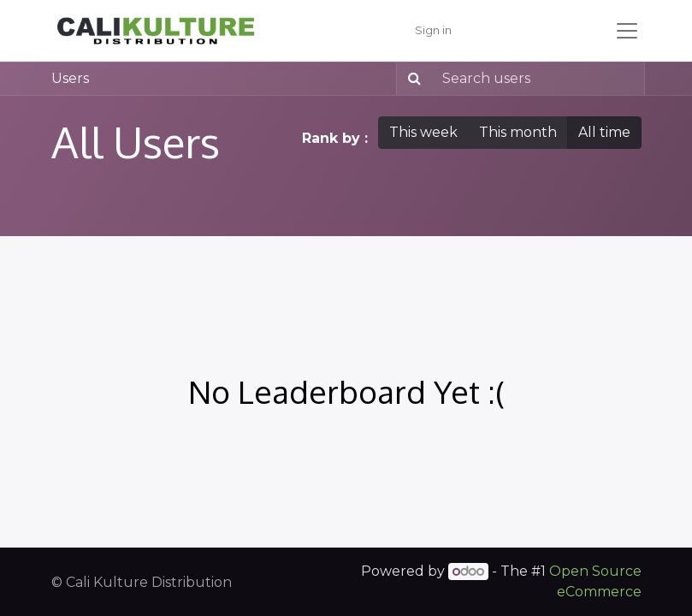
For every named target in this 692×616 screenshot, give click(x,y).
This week (423, 132)
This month (518, 132)
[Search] (411, 79)
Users (70, 78)
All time (604, 132)
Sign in (433, 30)
